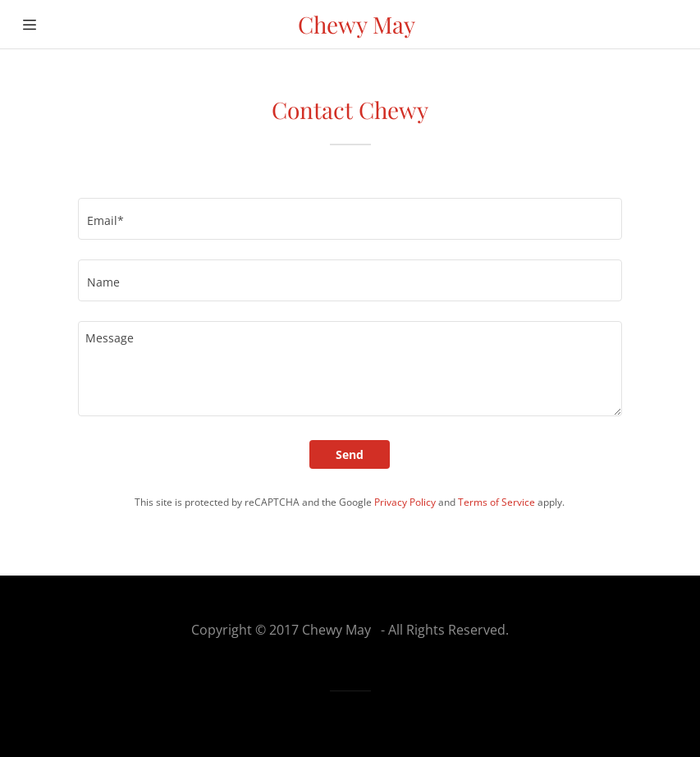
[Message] (350, 369)
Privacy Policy (405, 502)
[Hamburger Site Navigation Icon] (30, 25)
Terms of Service (496, 502)
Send (350, 454)
